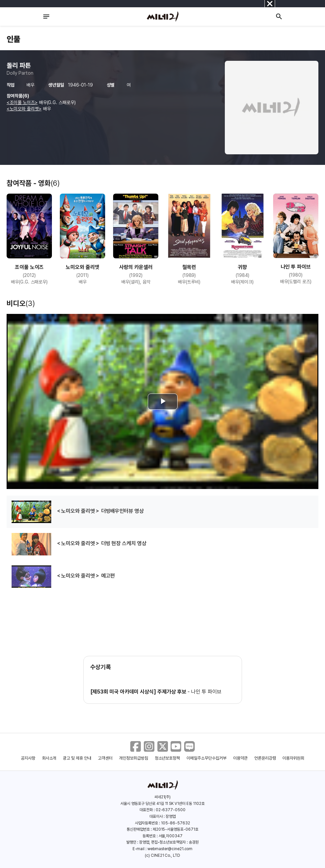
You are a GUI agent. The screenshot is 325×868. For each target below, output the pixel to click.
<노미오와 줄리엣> (24, 109)
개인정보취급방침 (134, 758)
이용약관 (240, 758)
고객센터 (105, 758)
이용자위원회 (293, 758)
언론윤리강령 (265, 758)
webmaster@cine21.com (170, 849)
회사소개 (49, 758)
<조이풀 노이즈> (22, 102)
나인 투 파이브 (206, 692)
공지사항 (28, 758)
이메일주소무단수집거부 (206, 758)
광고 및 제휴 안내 (77, 758)
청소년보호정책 (167, 758)
